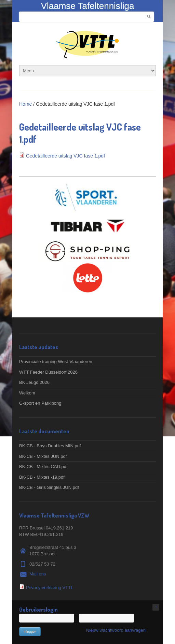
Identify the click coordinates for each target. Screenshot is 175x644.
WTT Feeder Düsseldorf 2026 (48, 372)
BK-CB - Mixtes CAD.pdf (43, 467)
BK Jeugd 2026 (34, 382)
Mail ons (38, 574)
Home (25, 104)
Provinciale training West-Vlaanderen (56, 362)
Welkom (27, 393)
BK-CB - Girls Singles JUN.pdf (49, 487)
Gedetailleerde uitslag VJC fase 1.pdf (65, 156)
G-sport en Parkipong (40, 403)
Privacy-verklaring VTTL (50, 588)
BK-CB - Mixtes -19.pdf (42, 477)
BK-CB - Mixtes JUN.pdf (43, 456)
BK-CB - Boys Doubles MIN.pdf (50, 446)
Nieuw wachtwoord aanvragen (116, 630)
